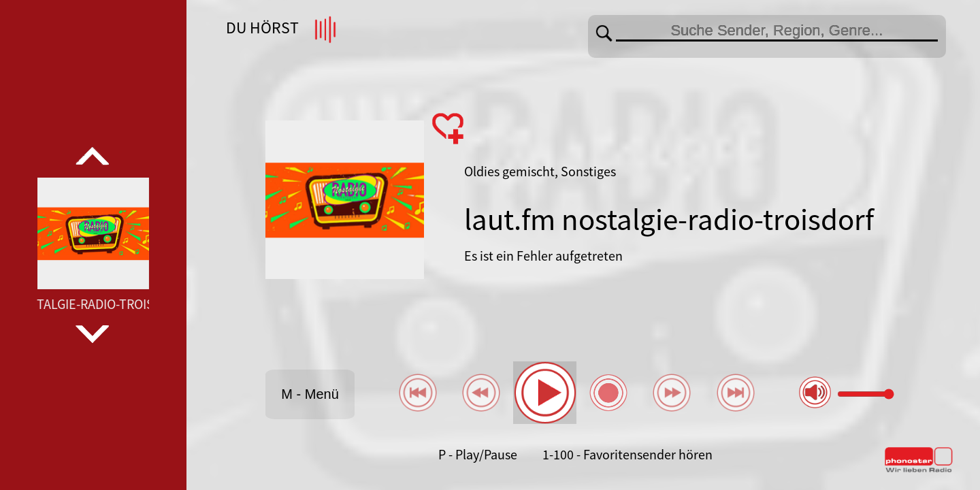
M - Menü (310, 394)
